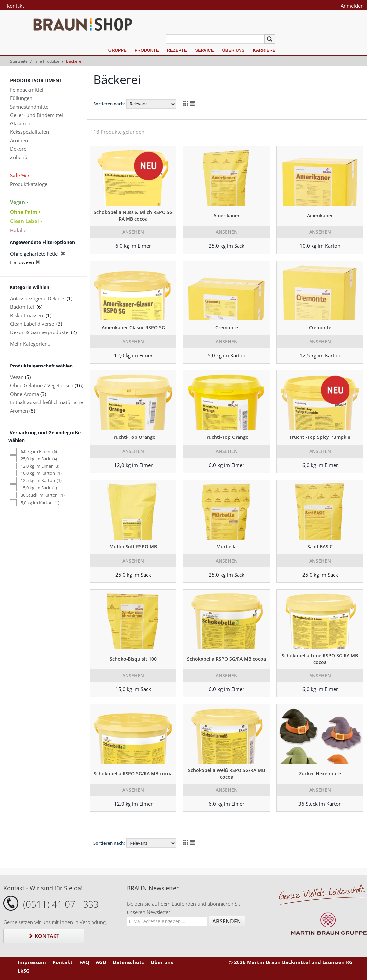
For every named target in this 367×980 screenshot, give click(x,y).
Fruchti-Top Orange (133, 437)
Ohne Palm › (25, 212)
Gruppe (117, 50)
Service (205, 50)
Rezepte (177, 50)
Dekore (18, 149)
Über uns (233, 50)
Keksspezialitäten (29, 132)
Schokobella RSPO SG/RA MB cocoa (226, 659)
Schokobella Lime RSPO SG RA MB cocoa (320, 659)
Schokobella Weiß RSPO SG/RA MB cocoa (226, 773)
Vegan (17, 377)
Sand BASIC (320, 547)
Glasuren (20, 123)
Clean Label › (26, 221)
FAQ (84, 962)
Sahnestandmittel (30, 107)
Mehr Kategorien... (31, 344)
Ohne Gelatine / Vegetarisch (42, 385)
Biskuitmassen (26, 315)
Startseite (19, 61)
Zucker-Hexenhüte (320, 773)
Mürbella (226, 547)
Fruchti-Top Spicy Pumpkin (320, 437)
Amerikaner (226, 215)
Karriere (264, 50)
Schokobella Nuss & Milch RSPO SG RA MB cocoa (133, 215)
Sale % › (20, 175)
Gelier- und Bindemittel (37, 115)
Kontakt (15, 6)
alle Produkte (47, 61)
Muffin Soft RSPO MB (133, 547)
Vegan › (19, 202)
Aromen (19, 140)
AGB (101, 962)
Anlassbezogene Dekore (37, 298)
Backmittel (22, 307)
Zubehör (20, 157)
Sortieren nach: (109, 104)
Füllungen (21, 98)
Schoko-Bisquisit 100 (133, 659)
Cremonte (227, 327)
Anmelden (352, 6)
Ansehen (133, 232)
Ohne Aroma (24, 394)
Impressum (32, 962)
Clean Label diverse (32, 324)
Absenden (227, 921)
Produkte (147, 50)
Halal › (18, 230)
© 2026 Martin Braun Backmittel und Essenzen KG (291, 962)
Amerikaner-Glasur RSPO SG (133, 327)
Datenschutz (128, 962)
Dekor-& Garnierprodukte (39, 332)
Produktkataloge (29, 184)
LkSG (24, 971)
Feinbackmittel (27, 90)
